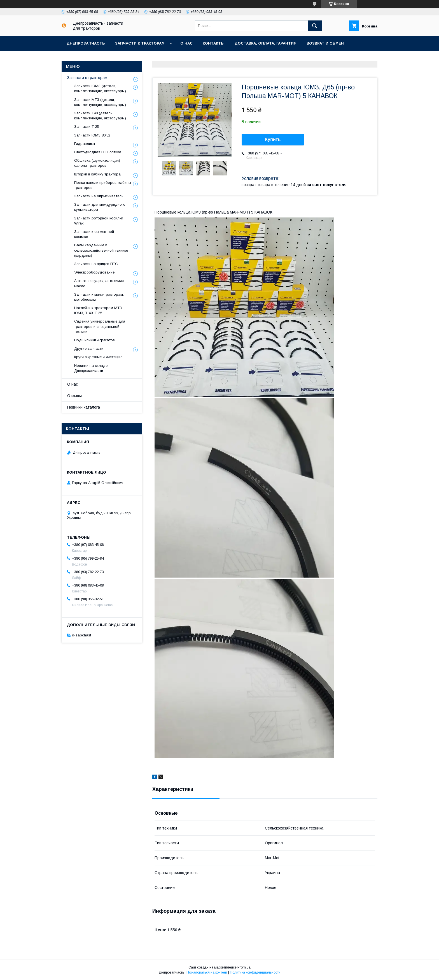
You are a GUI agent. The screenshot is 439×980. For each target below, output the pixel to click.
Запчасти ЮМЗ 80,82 (92, 135)
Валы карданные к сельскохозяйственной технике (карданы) (101, 250)
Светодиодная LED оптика (98, 152)
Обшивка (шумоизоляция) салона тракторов (97, 163)
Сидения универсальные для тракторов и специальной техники (100, 326)
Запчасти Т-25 (87, 127)
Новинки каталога (84, 407)
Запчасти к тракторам (140, 43)
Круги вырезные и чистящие (98, 357)
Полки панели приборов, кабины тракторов (103, 185)
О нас (186, 43)
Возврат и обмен (325, 43)
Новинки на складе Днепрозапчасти (91, 368)
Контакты (214, 43)
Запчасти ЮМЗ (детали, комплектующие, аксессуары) (100, 88)
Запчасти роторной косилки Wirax (99, 221)
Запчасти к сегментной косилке (94, 234)
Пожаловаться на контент (207, 972)
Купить (273, 139)
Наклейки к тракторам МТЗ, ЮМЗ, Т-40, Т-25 (98, 310)
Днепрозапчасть (86, 43)
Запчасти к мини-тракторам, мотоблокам (99, 297)
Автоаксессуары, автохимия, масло (99, 283)
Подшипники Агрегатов (94, 340)
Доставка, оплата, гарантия (266, 43)
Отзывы (74, 396)
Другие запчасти (89, 348)
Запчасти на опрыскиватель (99, 196)
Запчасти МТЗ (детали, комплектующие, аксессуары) (100, 102)
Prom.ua (244, 967)
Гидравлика (85, 144)
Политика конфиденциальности (255, 972)
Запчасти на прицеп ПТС (96, 264)
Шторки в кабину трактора (97, 174)
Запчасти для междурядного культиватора (100, 207)
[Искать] (315, 26)
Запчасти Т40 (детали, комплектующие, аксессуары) (100, 116)
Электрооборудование (94, 272)
